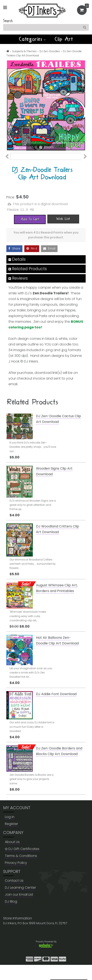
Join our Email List (19, 910)
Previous (9, 163)
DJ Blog (11, 917)
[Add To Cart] (30, 234)
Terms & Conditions (21, 871)
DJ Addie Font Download (56, 709)
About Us (12, 857)
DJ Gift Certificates (22, 864)
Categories (32, 39)
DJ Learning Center (20, 903)
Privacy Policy (16, 878)
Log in (10, 832)
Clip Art (64, 39)
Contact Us (14, 896)
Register (11, 839)
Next (83, 163)
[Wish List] (63, 234)
